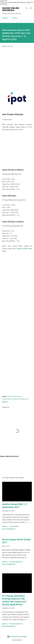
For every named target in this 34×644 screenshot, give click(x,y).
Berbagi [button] (5, 402)
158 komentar (14, 526)
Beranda (5, 18)
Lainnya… (15, 18)
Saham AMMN (7, 399)
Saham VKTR (24, 399)
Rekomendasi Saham (14, 396)
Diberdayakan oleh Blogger (17, 637)
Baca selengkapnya (9, 529)
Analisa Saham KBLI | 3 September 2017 (15, 506)
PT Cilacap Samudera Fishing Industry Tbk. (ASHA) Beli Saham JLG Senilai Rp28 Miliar (14, 600)
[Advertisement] (17, 70)
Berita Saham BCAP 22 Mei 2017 (16, 541)
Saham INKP (16, 399)
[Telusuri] (26, 8)
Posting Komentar (16, 562)
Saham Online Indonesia (11, 9)
